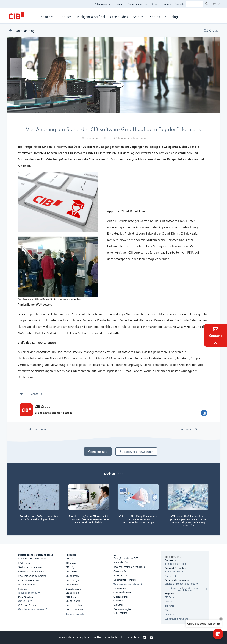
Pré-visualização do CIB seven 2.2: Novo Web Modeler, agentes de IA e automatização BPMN (89, 519)
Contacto (179, 4)
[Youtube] (151, 638)
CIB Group (211, 30)
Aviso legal (134, 637)
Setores (139, 17)
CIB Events (31, 394)
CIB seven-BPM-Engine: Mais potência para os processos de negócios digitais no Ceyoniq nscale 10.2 (188, 521)
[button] (204, 413)
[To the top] (216, 343)
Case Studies (119, 17)
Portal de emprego (138, 4)
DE (42, 394)
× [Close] (221, 619)
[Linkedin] (144, 638)
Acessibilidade (66, 637)
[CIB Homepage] (16, 16)
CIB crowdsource (104, 4)
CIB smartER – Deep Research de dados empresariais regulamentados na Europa (138, 519)
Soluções (47, 17)
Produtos (65, 17)
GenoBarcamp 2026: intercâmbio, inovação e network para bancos (39, 518)
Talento (120, 4)
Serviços (156, 4)
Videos (167, 4)
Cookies (97, 637)
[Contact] (216, 329)
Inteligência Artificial (91, 17)
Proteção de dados (115, 637)
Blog (175, 17)
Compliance (83, 637)
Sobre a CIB (158, 17)
